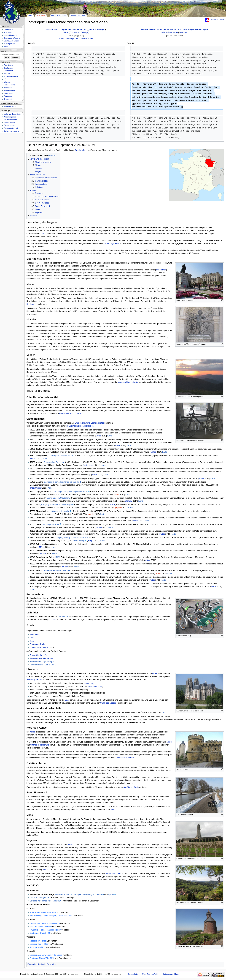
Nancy (76, 894)
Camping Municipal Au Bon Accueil (70, 538)
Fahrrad (7, 73)
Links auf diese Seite (12, 114)
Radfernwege (9, 90)
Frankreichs (80, 150)
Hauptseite (8, 29)
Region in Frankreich (47, 964)
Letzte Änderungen (12, 41)
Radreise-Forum (10, 106)
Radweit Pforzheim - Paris (41, 658)
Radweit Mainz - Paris (39, 655)
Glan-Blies (34, 635)
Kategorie (32, 964)
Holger (91, 541)
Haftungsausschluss (170, 974)
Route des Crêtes (114, 874)
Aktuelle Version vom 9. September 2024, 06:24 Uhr (165, 29)
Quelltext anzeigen (96, 29)
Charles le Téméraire (39, 647)
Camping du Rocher (51, 524)
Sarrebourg (87, 894)
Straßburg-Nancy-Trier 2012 (42, 958)
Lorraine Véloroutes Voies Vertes (44, 901)
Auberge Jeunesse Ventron (56, 570)
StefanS (129, 501)
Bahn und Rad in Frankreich (72, 413)
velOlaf (33, 459)
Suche (4, 51)
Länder (7, 79)
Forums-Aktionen (11, 76)
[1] (56, 557)
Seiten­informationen (12, 131)
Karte (110, 436)
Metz (68, 894)
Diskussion (74, 32)
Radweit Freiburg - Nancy (41, 661)
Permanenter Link (11, 128)
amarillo (90, 514)
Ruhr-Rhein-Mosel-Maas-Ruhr (43, 913)
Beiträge (85, 32)
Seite (30, 15)
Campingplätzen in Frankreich (80, 426)
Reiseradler (9, 93)
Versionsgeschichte (78, 15)
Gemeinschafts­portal (12, 38)
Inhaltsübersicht (10, 35)
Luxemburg (89, 683)
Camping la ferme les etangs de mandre (62, 482)
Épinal (111, 894)
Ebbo (159, 573)
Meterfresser (89, 465)
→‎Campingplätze (76, 35)
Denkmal (30, 304)
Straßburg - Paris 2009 (40, 933)
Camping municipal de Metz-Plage (56, 505)
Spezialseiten (9, 122)
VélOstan (62, 617)
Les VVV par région (38, 898)
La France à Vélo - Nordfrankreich (45, 923)
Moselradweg (79, 541)
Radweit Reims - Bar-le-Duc (42, 665)
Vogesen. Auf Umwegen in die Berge (46, 955)
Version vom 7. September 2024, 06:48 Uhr (66, 29)
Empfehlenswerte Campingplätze (89, 423)
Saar (32, 641)
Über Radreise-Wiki (150, 974)
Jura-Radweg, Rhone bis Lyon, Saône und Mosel (51, 916)
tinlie (117, 495)
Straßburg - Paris (112, 243)
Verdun (99, 894)
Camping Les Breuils (53, 462)
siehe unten (161, 270)
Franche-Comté (95, 687)
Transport (8, 99)
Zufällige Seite (10, 44)
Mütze (98, 436)
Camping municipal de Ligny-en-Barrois (70, 492)
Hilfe (6, 47)
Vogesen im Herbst (38, 941)
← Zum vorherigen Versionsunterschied (76, 38)
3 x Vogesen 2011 (38, 947)
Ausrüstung (8, 65)
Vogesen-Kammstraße (128, 382)
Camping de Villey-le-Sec (60, 456)
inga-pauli (117, 508)
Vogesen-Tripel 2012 (39, 944)
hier (163, 712)
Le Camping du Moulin (59, 511)
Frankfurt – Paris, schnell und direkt (45, 930)
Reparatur (8, 96)
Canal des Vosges (108, 703)
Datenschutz (133, 974)
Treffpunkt (8, 32)
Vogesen (59, 894)
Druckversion (9, 125)
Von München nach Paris (41, 927)
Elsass (43, 233)
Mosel (113, 505)
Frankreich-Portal (217, 20)
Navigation (8, 88)
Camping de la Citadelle (57, 498)
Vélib (54, 620)
